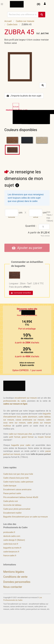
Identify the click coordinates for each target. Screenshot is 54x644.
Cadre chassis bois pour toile (16, 478)
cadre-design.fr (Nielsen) (14, 540)
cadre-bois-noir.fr (11, 544)
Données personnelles (17, 582)
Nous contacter (13, 587)
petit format (15, 437)
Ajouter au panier (27, 248)
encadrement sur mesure (26, 398)
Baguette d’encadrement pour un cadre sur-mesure (25, 517)
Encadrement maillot (12, 513)
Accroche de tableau (12, 505)
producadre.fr (9, 532)
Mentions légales (14, 572)
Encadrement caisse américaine (17, 490)
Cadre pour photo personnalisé (17, 509)
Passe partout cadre (12, 493)
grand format (28, 437)
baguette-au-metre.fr (12, 548)
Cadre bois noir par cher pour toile (18, 474)
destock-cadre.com (12, 536)
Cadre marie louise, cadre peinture (18, 482)
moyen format (44, 437)
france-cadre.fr (10, 556)
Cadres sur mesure (25, 21)
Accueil (8, 21)
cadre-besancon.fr (11, 552)
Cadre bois (12, 24)
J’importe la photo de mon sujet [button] (24, 96)
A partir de (39, 232)
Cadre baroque (10, 486)
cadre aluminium (30, 417)
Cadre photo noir (11, 501)
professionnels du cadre (14, 401)
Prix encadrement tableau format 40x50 (21, 497)
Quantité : (31, 226)
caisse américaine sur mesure (30, 420)
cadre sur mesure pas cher (20, 434)
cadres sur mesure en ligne (15, 404)
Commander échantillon (21, 293)
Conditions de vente (15, 577)
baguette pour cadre (21, 445)
